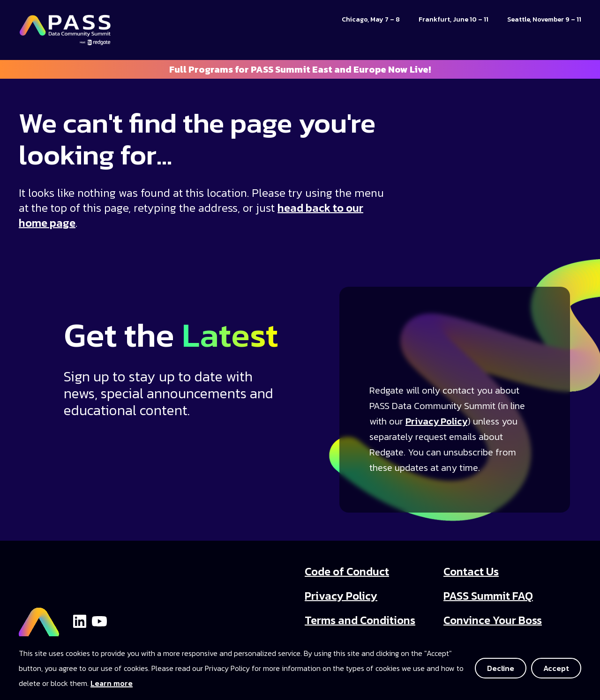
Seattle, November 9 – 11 (544, 19)
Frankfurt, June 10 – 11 (454, 19)
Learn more (112, 683)
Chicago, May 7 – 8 (371, 19)
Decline (501, 668)
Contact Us (471, 571)
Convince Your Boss (493, 620)
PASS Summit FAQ (488, 596)
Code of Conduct (347, 571)
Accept (556, 668)
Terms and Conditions (360, 620)
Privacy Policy (436, 421)
